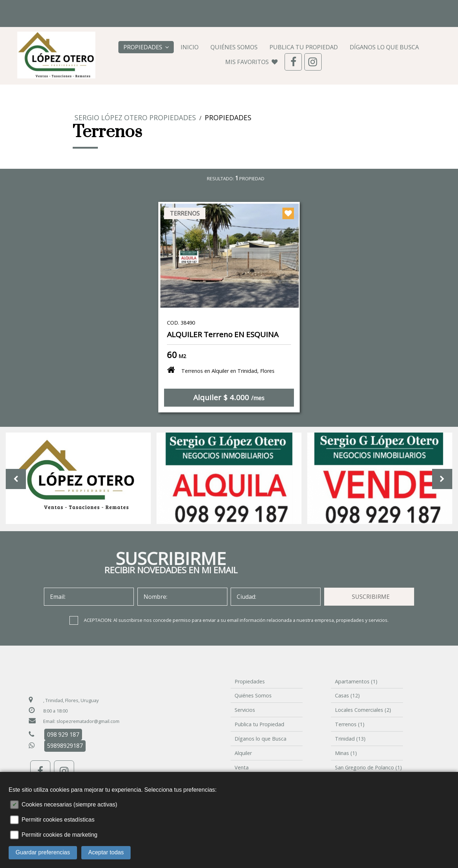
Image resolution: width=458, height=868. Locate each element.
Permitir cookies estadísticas (58, 820)
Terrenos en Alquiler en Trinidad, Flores (221, 370)
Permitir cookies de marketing (60, 835)
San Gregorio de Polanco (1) (368, 767)
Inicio (190, 47)
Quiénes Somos (234, 47)
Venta (242, 767)
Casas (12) (347, 695)
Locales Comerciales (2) (363, 710)
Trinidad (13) (350, 739)
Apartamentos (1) (356, 681)
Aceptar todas (106, 852)
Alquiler (243, 753)
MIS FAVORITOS (251, 62)
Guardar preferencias (43, 852)
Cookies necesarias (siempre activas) (69, 804)
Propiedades (146, 47)
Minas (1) (346, 753)
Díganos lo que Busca (384, 47)
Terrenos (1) (350, 724)
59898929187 (65, 746)
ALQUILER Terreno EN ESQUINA (223, 334)
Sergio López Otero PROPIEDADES (135, 118)
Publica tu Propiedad (304, 47)
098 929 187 (68, 7)
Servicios (245, 710)
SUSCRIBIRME (371, 597)
